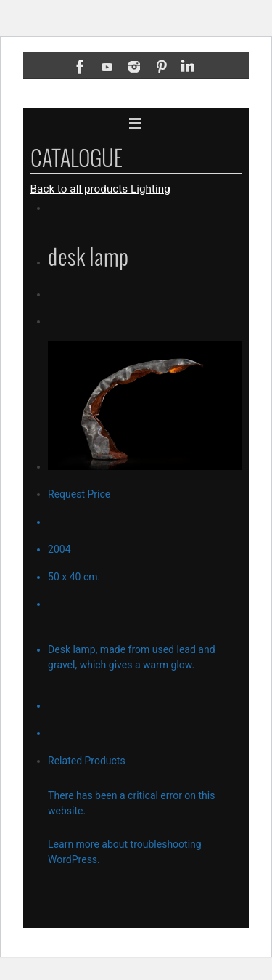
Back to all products (81, 189)
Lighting (151, 189)
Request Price (79, 494)
